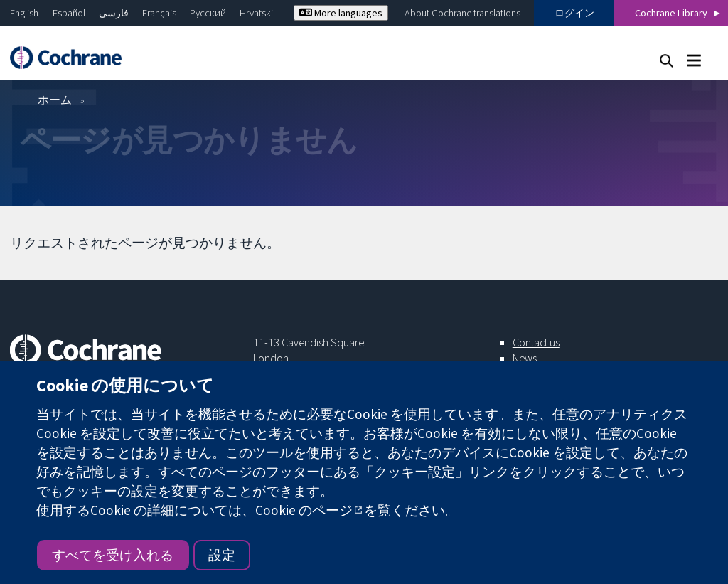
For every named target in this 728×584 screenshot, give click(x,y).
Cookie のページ (304, 510)
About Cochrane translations (462, 13)
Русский (208, 13)
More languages (341, 13)
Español (69, 13)
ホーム (55, 100)
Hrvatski (256, 13)
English (24, 13)
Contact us (536, 342)
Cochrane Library (671, 13)
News (525, 358)
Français (159, 13)
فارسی (114, 13)
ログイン (574, 13)
